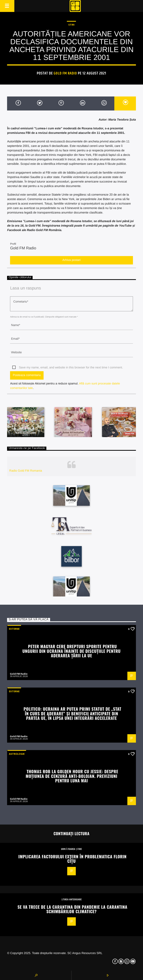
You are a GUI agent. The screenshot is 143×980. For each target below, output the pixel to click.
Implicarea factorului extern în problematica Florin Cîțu (72, 859)
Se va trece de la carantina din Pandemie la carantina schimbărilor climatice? (72, 909)
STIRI (71, 25)
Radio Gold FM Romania (26, 471)
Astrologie (17, 754)
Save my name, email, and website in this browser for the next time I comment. (71, 368)
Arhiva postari (71, 260)
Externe (14, 629)
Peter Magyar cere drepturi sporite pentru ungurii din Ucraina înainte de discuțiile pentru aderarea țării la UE (71, 651)
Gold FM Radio (65, 73)
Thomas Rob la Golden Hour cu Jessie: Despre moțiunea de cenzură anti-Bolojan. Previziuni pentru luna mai (72, 776)
